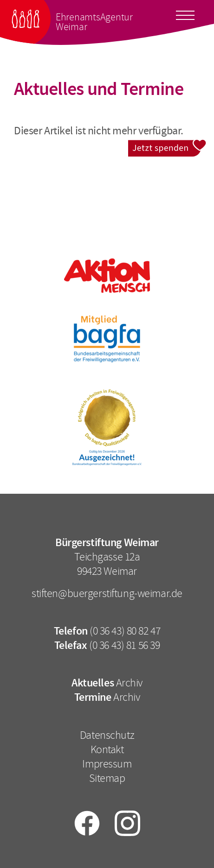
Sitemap (107, 778)
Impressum (107, 764)
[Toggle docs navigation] (185, 14)
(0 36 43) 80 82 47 (125, 631)
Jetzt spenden (167, 145)
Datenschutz (107, 735)
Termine (93, 697)
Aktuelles (93, 683)
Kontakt (107, 749)
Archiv (129, 683)
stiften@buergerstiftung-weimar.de (107, 593)
